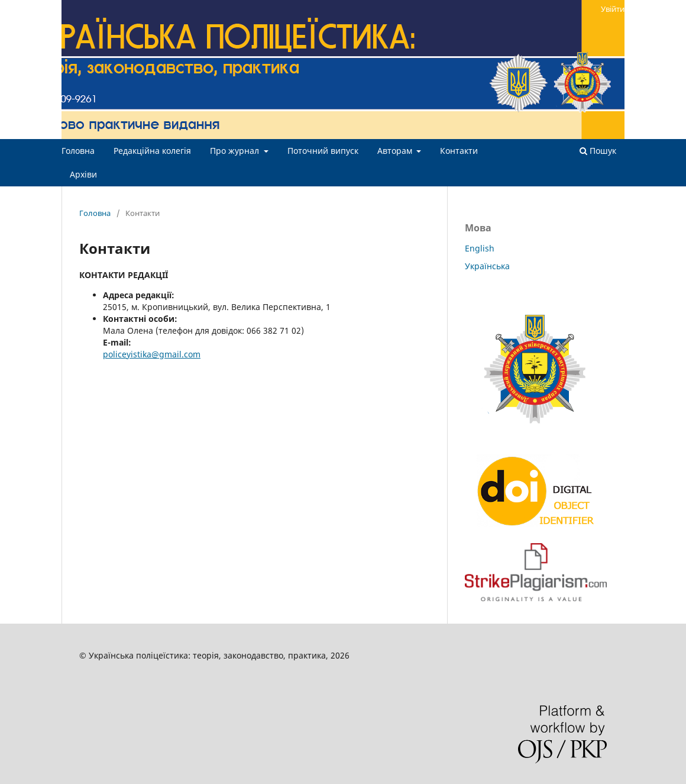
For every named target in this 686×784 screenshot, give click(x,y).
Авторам (396, 151)
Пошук (598, 151)
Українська (487, 266)
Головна (78, 151)
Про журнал (236, 151)
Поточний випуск (323, 151)
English (480, 248)
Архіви (83, 174)
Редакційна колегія (152, 151)
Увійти (613, 9)
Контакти (459, 151)
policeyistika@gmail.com (152, 354)
